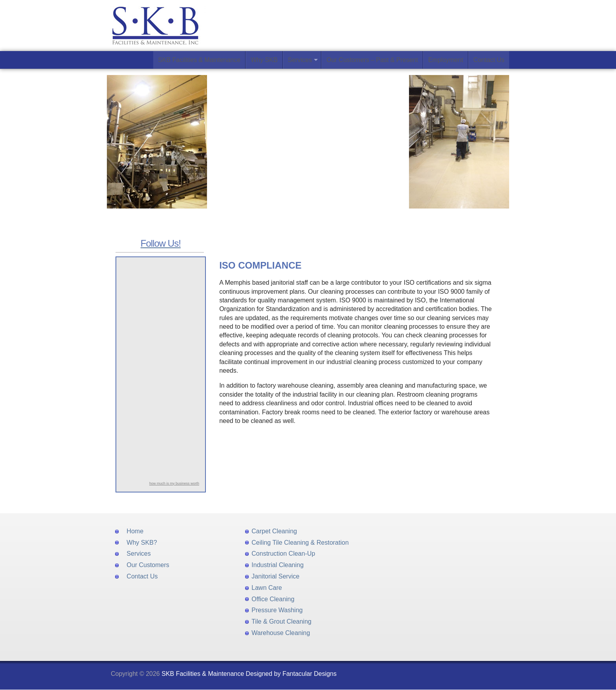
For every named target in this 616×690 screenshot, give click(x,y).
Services (300, 60)
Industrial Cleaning (278, 565)
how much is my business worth (174, 483)
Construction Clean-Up (283, 554)
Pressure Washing (277, 610)
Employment (446, 60)
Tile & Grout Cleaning (281, 621)
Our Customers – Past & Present (372, 60)
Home (135, 531)
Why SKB (264, 60)
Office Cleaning (273, 599)
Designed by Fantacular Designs (291, 674)
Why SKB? (142, 543)
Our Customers (148, 565)
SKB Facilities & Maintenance (199, 60)
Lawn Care (267, 588)
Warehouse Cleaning (281, 633)
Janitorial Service (275, 576)
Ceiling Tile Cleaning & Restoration (300, 543)
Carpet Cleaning (274, 531)
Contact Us (489, 60)
